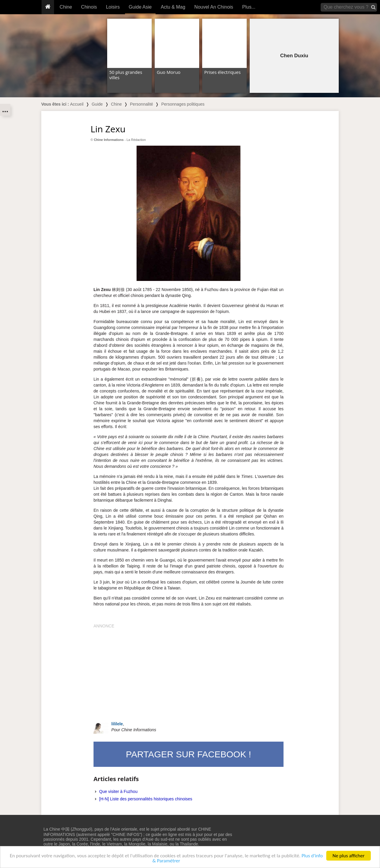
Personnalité (142, 104)
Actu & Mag (173, 7)
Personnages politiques (183, 104)
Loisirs (113, 7)
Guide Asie (140, 7)
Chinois (89, 7)
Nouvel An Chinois (214, 7)
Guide (97, 104)
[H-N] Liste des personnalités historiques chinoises (146, 799)
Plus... (249, 7)
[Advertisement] (189, 670)
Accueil (77, 104)
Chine (66, 7)
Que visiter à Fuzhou (118, 791)
